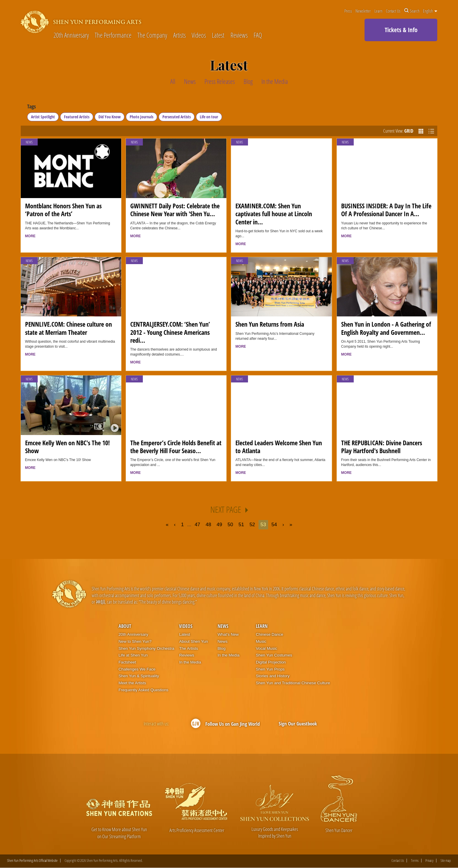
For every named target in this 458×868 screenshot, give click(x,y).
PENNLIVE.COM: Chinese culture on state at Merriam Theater (68, 328)
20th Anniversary (71, 35)
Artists (179, 35)
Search (412, 11)
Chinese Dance (269, 634)
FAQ (258, 35)
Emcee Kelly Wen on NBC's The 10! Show (67, 447)
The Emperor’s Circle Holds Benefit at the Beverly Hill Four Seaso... (176, 447)
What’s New (228, 634)
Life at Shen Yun (133, 655)
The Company (152, 35)
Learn (378, 11)
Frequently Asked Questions (144, 690)
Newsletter (363, 11)
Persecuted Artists (177, 117)
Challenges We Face (137, 669)
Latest (218, 35)
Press (348, 11)
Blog (222, 648)
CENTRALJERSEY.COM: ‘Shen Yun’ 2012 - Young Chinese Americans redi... (170, 332)
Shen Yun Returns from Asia (270, 324)
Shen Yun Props (270, 669)
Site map (446, 861)
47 (197, 525)
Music (261, 641)
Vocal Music (267, 648)
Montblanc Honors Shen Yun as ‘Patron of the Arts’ (63, 210)
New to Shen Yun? (135, 641)
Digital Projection (271, 662)
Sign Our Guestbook (298, 723)
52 (252, 525)
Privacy (429, 861)
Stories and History (273, 676)
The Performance (113, 35)
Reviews (239, 35)
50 (230, 525)
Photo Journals (142, 117)
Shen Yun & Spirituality (139, 676)
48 (208, 525)
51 (241, 525)
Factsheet (127, 662)
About (125, 626)
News (29, 142)
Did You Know (110, 117)
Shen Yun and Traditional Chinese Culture (293, 683)
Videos (199, 35)
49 (220, 525)
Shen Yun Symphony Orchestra (146, 648)
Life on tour (209, 117)
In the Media (190, 662)
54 (274, 525)
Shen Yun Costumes (274, 655)
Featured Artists (77, 117)
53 (263, 525)
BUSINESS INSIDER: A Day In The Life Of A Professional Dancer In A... (386, 210)
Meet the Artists (132, 683)
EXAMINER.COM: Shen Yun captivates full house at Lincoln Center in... (274, 214)
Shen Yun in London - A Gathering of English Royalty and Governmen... (386, 328)
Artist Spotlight (43, 117)
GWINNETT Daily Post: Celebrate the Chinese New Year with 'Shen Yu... (175, 210)
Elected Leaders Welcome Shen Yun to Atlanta (279, 447)
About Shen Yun (193, 641)
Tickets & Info (401, 30)
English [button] (430, 11)
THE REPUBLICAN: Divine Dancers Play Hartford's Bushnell (382, 447)
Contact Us (393, 11)
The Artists (188, 648)
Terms (415, 861)
